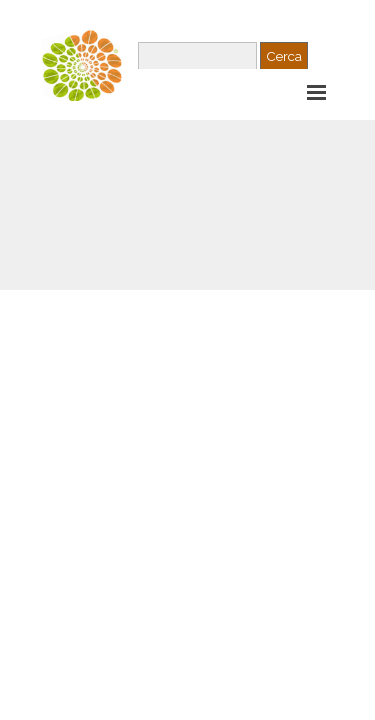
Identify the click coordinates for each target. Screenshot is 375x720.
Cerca (284, 56)
